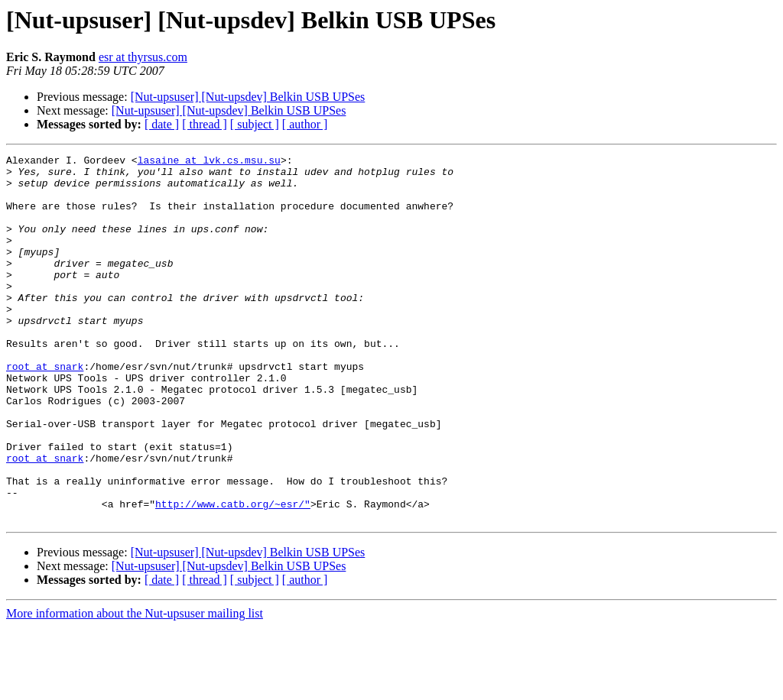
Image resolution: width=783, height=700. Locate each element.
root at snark (45, 410)
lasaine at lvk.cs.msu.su (209, 162)
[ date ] (162, 124)
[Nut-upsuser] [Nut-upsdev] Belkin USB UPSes (248, 97)
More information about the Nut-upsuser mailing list (135, 687)
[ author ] (305, 124)
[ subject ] (255, 124)
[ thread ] (205, 124)
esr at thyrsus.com (143, 57)
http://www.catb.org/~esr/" (233, 575)
